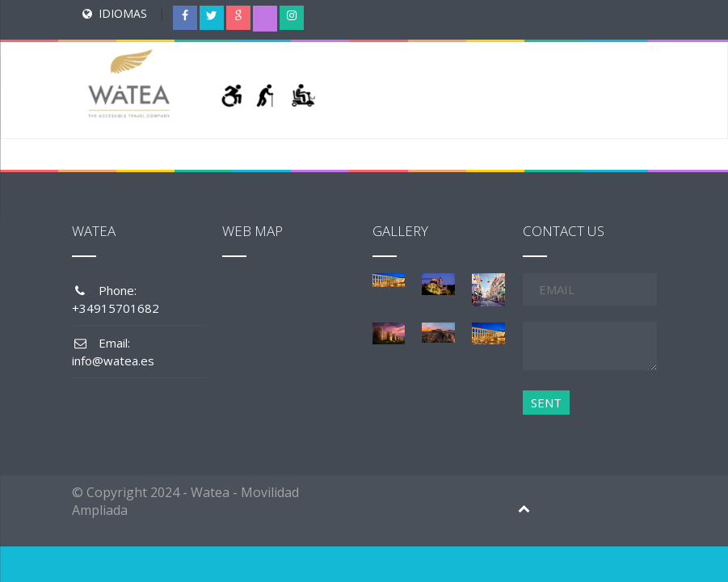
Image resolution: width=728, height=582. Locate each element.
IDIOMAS (123, 13)
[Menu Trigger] (675, 28)
